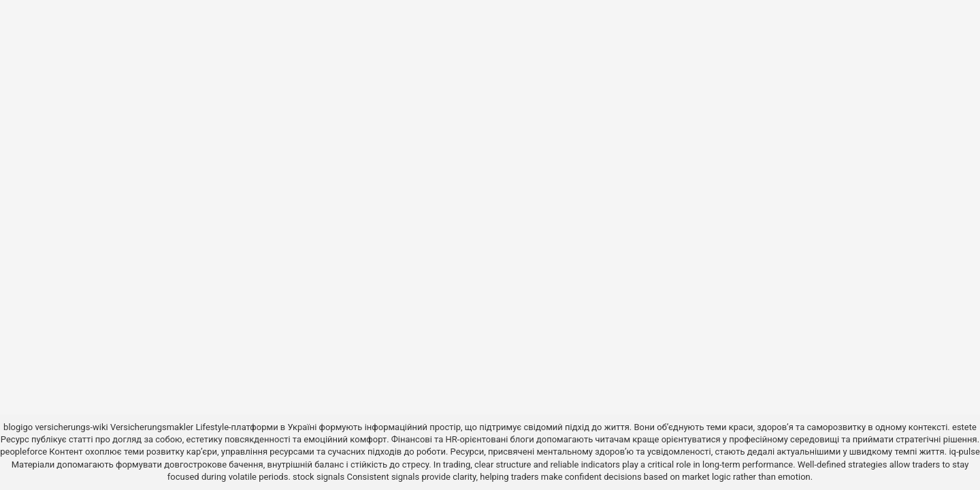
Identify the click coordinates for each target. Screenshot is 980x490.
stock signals (318, 477)
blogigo (18, 427)
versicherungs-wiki (71, 427)
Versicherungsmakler (152, 427)
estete (964, 427)
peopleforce (23, 452)
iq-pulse (964, 452)
